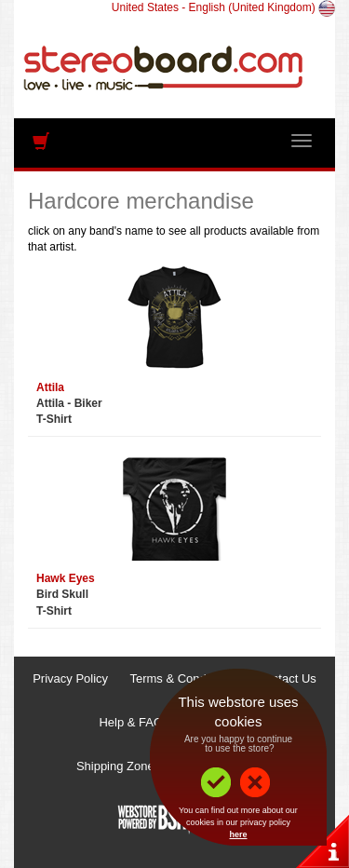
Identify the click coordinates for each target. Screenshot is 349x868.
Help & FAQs (134, 722)
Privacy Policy (70, 678)
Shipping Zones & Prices (142, 766)
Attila (50, 387)
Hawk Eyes (66, 578)
